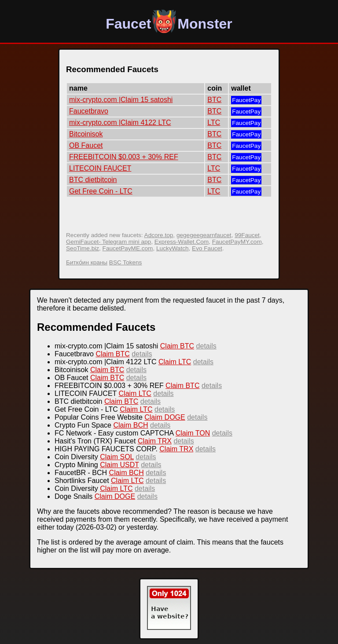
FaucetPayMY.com (237, 242)
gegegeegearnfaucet (204, 235)
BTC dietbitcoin (93, 180)
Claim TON (193, 433)
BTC (214, 100)
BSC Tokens (126, 262)
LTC (214, 123)
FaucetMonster (169, 24)
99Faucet (247, 235)
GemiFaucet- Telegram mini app (108, 242)
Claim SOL (117, 457)
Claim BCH (130, 425)
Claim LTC (175, 362)
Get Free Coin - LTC (101, 191)
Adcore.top (159, 235)
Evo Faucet (207, 248)
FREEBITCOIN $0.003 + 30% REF (124, 157)
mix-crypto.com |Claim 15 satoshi (121, 100)
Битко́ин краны (87, 262)
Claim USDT (119, 465)
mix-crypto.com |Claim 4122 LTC (120, 123)
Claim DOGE (165, 417)
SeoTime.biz (83, 248)
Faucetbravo (89, 111)
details (206, 346)
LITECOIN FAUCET (100, 168)
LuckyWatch (173, 248)
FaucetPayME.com (128, 248)
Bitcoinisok (86, 134)
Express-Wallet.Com (182, 242)
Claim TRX (155, 441)
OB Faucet (86, 145)
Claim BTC (177, 346)
